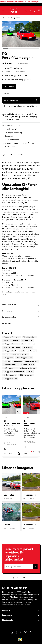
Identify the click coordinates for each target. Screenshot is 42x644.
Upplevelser (16, 18)
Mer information (21, 305)
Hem (9, 18)
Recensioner (21, 311)
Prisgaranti (8, 136)
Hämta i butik (9, 147)
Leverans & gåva (21, 317)
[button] (21, 610)
